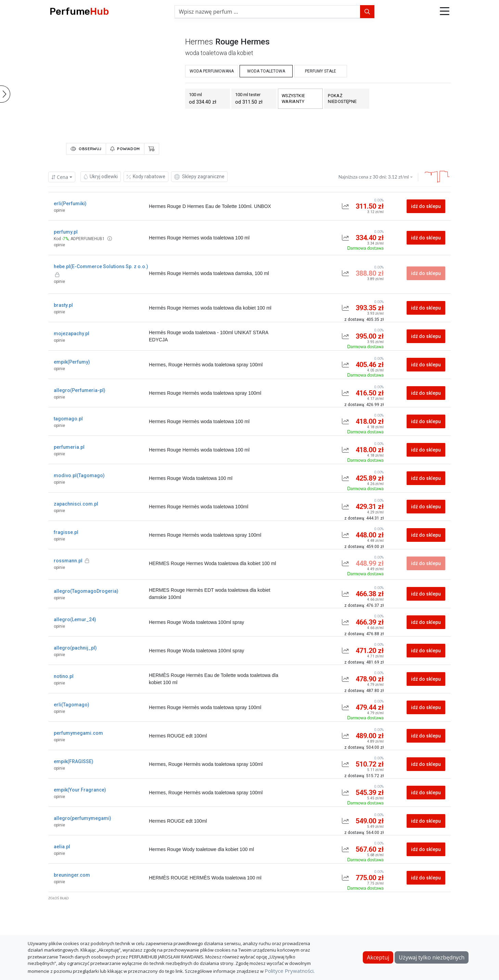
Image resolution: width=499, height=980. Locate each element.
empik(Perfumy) (72, 362)
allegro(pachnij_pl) (75, 648)
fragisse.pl (66, 532)
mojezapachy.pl (72, 334)
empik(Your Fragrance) (80, 790)
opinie (59, 210)
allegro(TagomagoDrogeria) (86, 591)
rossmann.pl (71, 561)
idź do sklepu (426, 206)
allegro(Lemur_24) (75, 619)
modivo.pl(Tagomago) (79, 475)
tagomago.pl (68, 419)
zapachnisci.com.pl (76, 504)
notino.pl (64, 676)
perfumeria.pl (69, 447)
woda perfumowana (212, 71)
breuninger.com (72, 875)
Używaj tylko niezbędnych (432, 957)
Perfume (79, 11)
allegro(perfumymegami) (82, 818)
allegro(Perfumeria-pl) (80, 390)
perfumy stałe (321, 71)
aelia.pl (62, 847)
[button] (445, 12)
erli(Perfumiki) (70, 204)
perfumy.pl (66, 232)
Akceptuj (378, 957)
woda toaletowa (266, 71)
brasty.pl (63, 305)
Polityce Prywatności (289, 971)
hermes (199, 42)
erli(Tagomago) (72, 705)
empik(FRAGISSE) (74, 761)
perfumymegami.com (78, 733)
